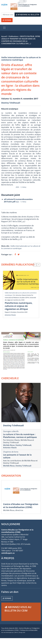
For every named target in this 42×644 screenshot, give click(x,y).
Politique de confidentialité (29, 630)
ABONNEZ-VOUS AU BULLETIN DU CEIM (18, 609)
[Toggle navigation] (4, 28)
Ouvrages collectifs (11, 431)
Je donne (7, 598)
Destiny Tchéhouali (11, 103)
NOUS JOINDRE (11, 524)
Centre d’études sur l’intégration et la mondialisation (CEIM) (21, 506)
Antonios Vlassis (10, 315)
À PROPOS (8, 558)
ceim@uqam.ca (8, 553)
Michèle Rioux (9, 445)
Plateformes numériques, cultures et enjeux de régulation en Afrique (19, 306)
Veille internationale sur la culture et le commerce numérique (21, 59)
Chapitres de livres (11, 452)
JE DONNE (7, 20)
